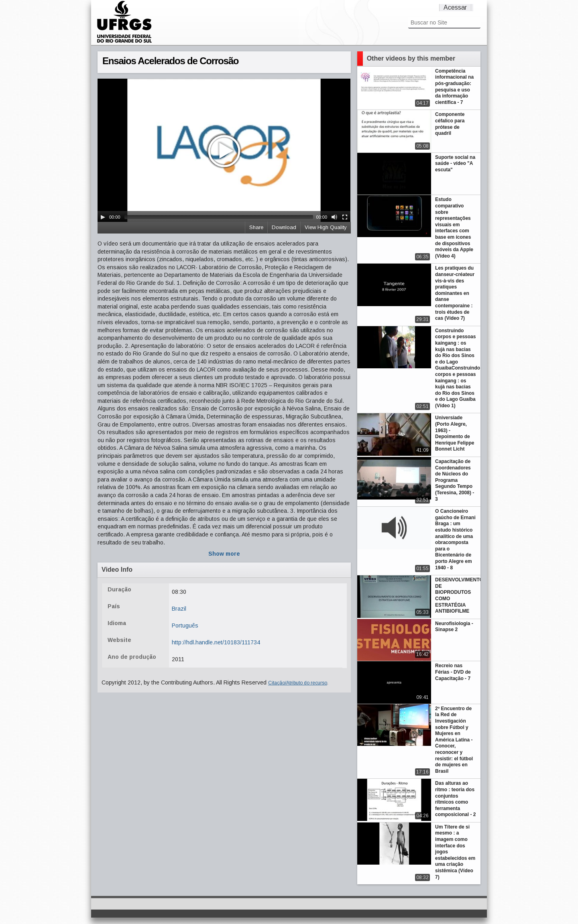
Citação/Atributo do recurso (298, 683)
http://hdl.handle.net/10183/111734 (216, 642)
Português (185, 625)
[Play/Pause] (103, 217)
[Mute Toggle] (334, 217)
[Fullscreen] (345, 217)
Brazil (179, 609)
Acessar (455, 7)
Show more (224, 554)
